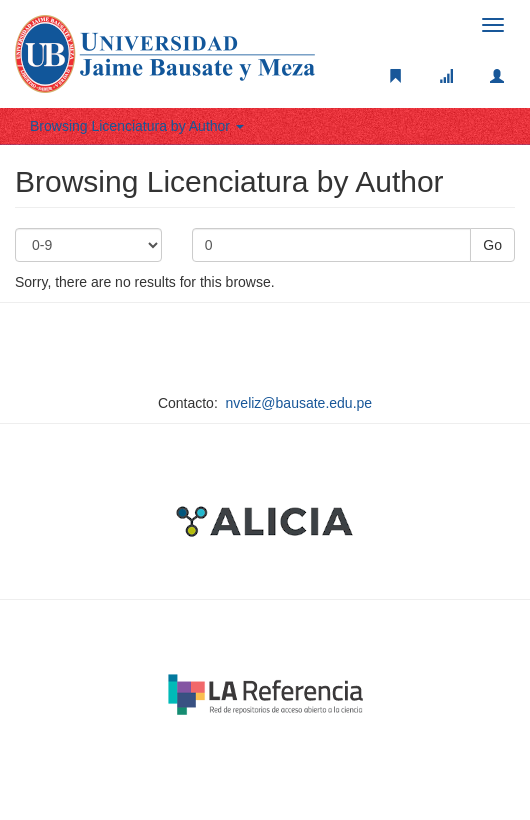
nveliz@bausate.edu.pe (299, 403)
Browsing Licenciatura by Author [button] (137, 126)
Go (492, 245)
